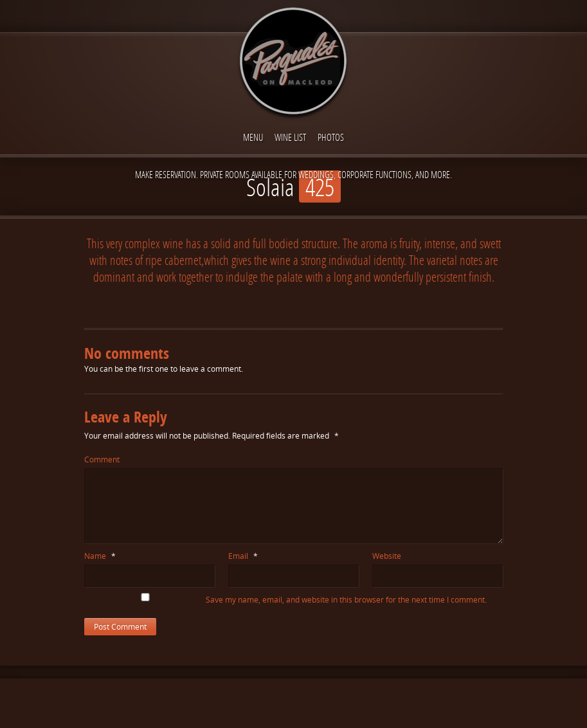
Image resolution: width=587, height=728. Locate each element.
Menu (253, 137)
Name (100, 556)
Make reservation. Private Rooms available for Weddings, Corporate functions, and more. (293, 174)
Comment (102, 460)
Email (243, 556)
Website (387, 556)
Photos (331, 137)
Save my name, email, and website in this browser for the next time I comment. (346, 600)
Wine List (290, 137)
